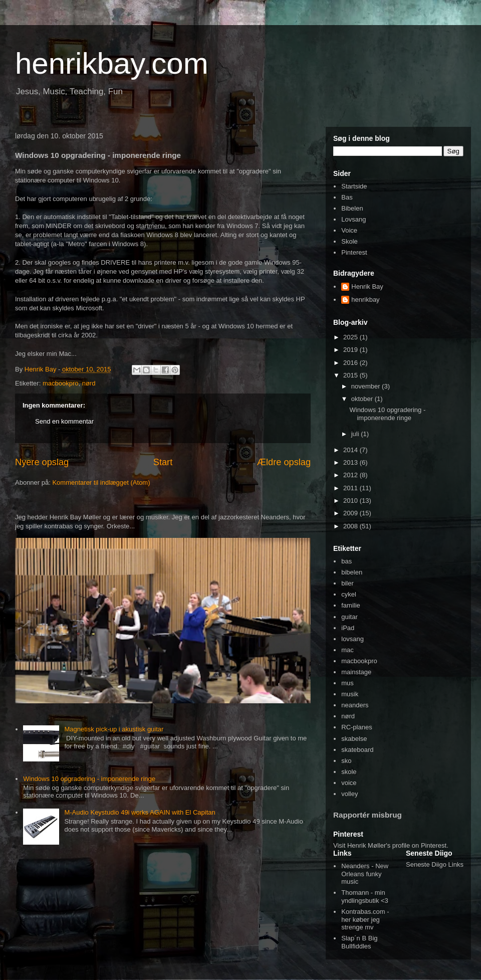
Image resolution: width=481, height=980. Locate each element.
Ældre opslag (284, 462)
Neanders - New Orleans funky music (365, 874)
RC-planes (356, 727)
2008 (351, 526)
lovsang (352, 639)
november (367, 386)
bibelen (352, 572)
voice (349, 783)
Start (163, 462)
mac (347, 650)
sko (346, 761)
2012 (351, 475)
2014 (351, 450)
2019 (351, 350)
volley (349, 794)
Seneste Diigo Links (435, 864)
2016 (351, 363)
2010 (351, 501)
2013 (351, 462)
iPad (348, 628)
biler (347, 583)
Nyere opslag (42, 462)
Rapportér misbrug (368, 815)
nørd (89, 383)
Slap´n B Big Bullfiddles (359, 942)
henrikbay (365, 300)
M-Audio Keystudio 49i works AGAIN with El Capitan (140, 812)
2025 (351, 337)
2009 (351, 513)
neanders (355, 705)
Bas (347, 197)
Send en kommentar (64, 421)
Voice (349, 230)
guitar (349, 617)
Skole (349, 241)
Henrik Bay (367, 286)
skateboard (357, 750)
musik (350, 694)
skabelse (354, 739)
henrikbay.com (112, 63)
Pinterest (354, 252)
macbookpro (61, 383)
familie (351, 605)
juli (356, 434)
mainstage (356, 672)
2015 (351, 375)
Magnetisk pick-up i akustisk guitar (114, 729)
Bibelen (352, 208)
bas (346, 561)
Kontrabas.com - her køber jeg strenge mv (365, 919)
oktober (363, 399)
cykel (349, 594)
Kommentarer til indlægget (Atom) (101, 482)
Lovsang (353, 219)
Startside (354, 186)
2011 (351, 488)
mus (347, 683)
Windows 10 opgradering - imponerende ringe (89, 779)
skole (349, 772)
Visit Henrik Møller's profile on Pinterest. (391, 845)
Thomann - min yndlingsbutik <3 (365, 897)
